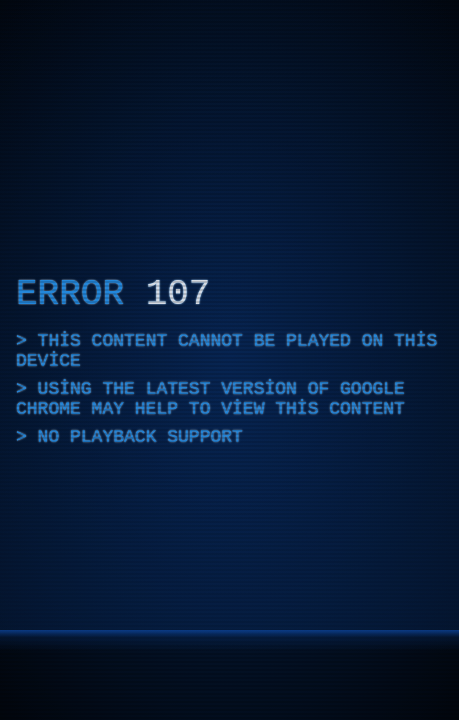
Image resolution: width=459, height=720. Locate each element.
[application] (229, 360)
